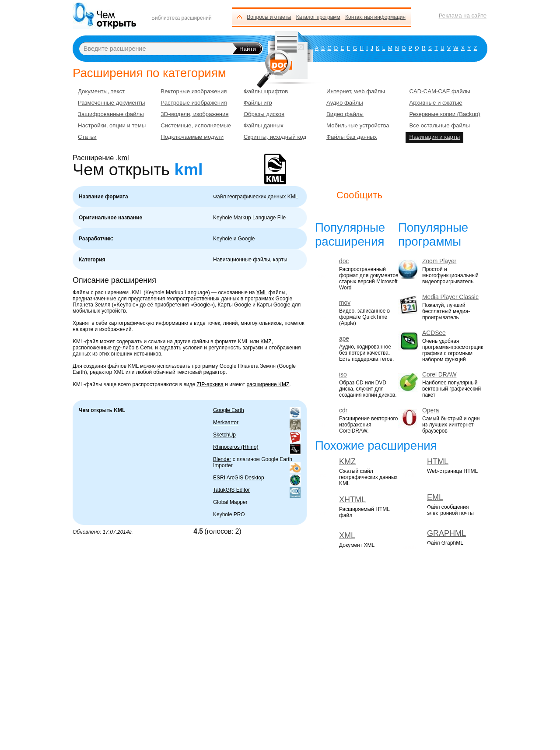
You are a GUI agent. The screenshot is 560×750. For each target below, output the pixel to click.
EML (435, 497)
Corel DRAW (439, 375)
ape (344, 339)
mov (345, 303)
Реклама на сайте (463, 16)
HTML (438, 461)
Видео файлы (345, 114)
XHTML (352, 500)
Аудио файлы (345, 103)
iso (343, 375)
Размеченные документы (111, 103)
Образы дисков (264, 114)
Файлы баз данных (352, 137)
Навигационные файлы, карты (250, 260)
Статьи (87, 137)
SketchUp (224, 435)
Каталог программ (318, 17)
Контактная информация (375, 17)
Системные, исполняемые (196, 125)
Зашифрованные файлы (111, 114)
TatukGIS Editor (231, 490)
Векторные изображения (194, 91)
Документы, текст (101, 91)
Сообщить (359, 195)
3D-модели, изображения (194, 114)
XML (262, 292)
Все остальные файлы (439, 125)
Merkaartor (226, 423)
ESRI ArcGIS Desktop (239, 478)
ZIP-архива (210, 384)
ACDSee (434, 333)
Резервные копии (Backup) (444, 114)
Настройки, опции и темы (112, 125)
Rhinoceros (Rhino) (236, 447)
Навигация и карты (434, 137)
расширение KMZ (268, 384)
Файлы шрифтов (266, 91)
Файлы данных (264, 125)
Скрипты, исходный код (275, 137)
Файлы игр (258, 103)
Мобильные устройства (358, 125)
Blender (222, 459)
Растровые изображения (194, 103)
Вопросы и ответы (269, 17)
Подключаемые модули (192, 137)
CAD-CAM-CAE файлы (439, 91)
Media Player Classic (450, 297)
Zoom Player (439, 261)
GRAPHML (446, 533)
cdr (343, 410)
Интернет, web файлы (356, 91)
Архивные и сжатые (436, 103)
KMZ (266, 342)
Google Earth (229, 410)
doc (344, 261)
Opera (430, 410)
